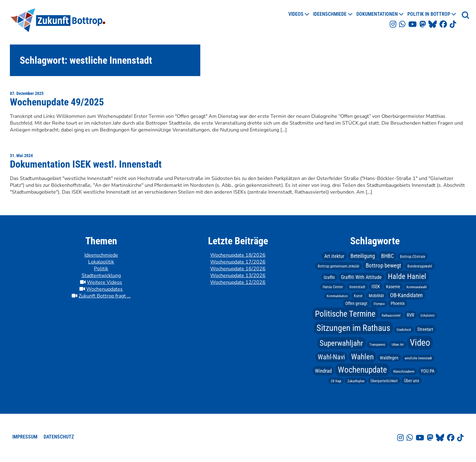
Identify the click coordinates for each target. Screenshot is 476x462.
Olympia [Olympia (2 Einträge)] (379, 304)
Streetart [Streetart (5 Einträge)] (425, 329)
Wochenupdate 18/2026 (238, 255)
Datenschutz (59, 437)
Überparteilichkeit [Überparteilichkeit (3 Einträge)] (384, 381)
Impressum (25, 437)
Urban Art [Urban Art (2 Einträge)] (398, 345)
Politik (101, 269)
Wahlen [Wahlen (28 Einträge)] (362, 357)
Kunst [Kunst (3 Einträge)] (358, 295)
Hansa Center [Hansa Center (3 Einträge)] (333, 287)
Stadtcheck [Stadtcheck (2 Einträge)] (404, 329)
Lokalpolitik (101, 262)
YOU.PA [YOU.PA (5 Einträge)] (428, 371)
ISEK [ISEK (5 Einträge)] (376, 286)
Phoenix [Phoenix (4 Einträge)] (398, 303)
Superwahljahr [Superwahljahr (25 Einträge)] (341, 343)
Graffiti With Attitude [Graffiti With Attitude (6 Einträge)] (361, 277)
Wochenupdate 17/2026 (238, 262)
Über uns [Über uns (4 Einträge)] (412, 380)
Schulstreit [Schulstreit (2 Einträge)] (427, 316)
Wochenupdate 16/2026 (238, 269)
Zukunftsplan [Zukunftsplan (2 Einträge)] (356, 381)
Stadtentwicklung (101, 276)
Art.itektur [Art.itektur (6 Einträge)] (334, 256)
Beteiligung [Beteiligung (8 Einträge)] (363, 256)
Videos (296, 14)
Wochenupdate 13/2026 (238, 276)
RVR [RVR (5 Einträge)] (410, 315)
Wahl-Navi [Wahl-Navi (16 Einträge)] (331, 357)
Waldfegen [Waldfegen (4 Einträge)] (389, 358)
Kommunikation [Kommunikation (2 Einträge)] (337, 296)
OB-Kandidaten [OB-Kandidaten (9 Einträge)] (406, 295)
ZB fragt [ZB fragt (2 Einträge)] (336, 381)
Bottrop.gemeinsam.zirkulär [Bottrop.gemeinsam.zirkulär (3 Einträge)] (339, 266)
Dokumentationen (377, 14)
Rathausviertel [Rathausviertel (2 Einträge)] (391, 316)
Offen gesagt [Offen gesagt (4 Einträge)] (356, 303)
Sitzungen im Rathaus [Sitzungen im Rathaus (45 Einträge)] (353, 328)
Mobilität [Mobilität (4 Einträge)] (376, 295)
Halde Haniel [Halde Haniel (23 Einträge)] (407, 276)
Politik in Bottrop (429, 14)
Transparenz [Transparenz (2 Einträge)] (377, 345)
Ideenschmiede (330, 14)
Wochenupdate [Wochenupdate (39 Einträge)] (362, 370)
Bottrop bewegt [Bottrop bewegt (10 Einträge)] (383, 265)
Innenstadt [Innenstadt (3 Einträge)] (357, 287)
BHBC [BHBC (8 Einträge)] (387, 256)
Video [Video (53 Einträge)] (420, 343)
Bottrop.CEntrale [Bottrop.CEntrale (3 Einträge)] (413, 257)
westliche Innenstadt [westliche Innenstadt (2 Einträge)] (418, 358)
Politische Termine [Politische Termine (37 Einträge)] (345, 314)
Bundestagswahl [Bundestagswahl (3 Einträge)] (420, 266)
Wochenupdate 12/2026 (238, 282)
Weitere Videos (104, 282)
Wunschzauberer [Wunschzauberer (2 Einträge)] (404, 372)
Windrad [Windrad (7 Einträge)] (323, 371)
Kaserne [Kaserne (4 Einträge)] (393, 286)
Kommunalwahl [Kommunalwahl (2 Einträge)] (417, 287)
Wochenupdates (104, 289)
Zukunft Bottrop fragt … (104, 296)
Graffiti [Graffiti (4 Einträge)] (329, 277)
